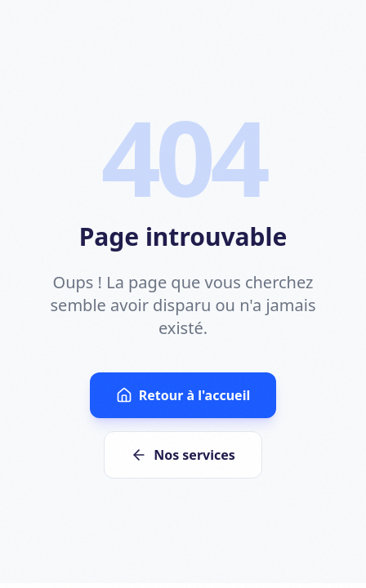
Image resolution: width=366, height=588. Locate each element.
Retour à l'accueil (183, 395)
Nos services (183, 455)
